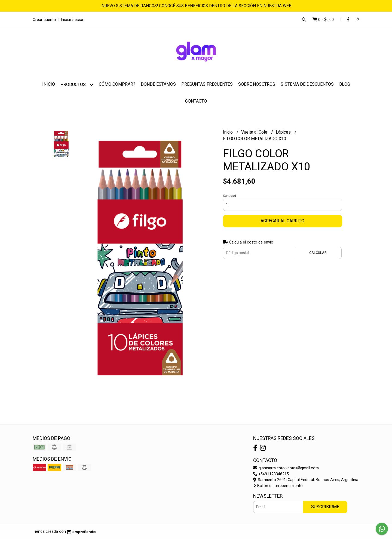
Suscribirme (325, 507)
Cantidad (229, 196)
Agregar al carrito (282, 221)
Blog (345, 84)
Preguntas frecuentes (207, 84)
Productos (77, 84)
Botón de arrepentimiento (278, 486)
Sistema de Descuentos (307, 84)
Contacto (196, 101)
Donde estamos (158, 84)
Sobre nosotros (257, 84)
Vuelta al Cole (255, 132)
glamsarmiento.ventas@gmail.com (286, 468)
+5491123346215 (271, 474)
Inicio (49, 84)
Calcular (318, 253)
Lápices (284, 132)
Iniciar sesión (73, 20)
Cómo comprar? (117, 84)
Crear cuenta (44, 20)
